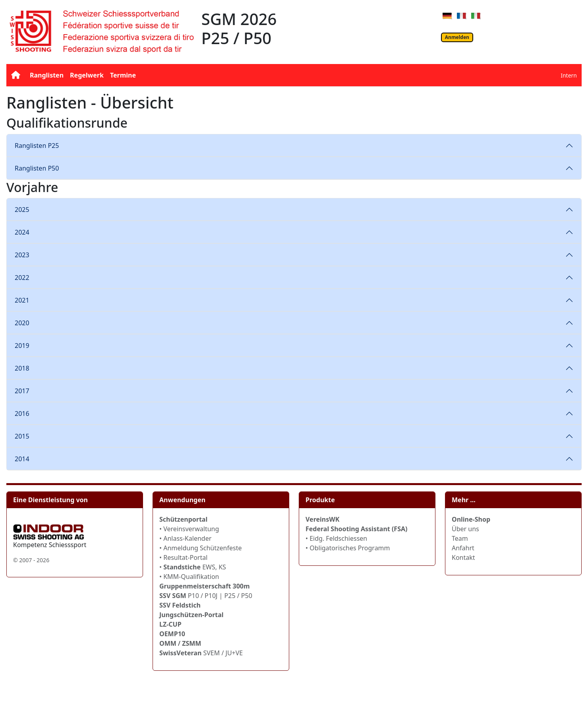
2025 (22, 210)
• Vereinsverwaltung (189, 529)
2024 (22, 232)
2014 (22, 459)
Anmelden (457, 37)
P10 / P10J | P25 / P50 (206, 596)
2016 (22, 414)
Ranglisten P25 (37, 146)
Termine (123, 75)
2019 (22, 346)
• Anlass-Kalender (185, 538)
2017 (22, 391)
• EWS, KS (193, 567)
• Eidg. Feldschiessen (336, 538)
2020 (22, 323)
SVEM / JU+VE (223, 653)
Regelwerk (87, 75)
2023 (22, 255)
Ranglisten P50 (37, 168)
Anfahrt (463, 548)
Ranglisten (47, 75)
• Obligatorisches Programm (348, 548)
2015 (22, 436)
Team (460, 538)
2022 (22, 278)
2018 (22, 368)
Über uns (465, 529)
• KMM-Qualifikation (189, 577)
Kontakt (463, 557)
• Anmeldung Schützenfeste (200, 548)
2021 (22, 300)
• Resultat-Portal (183, 557)
